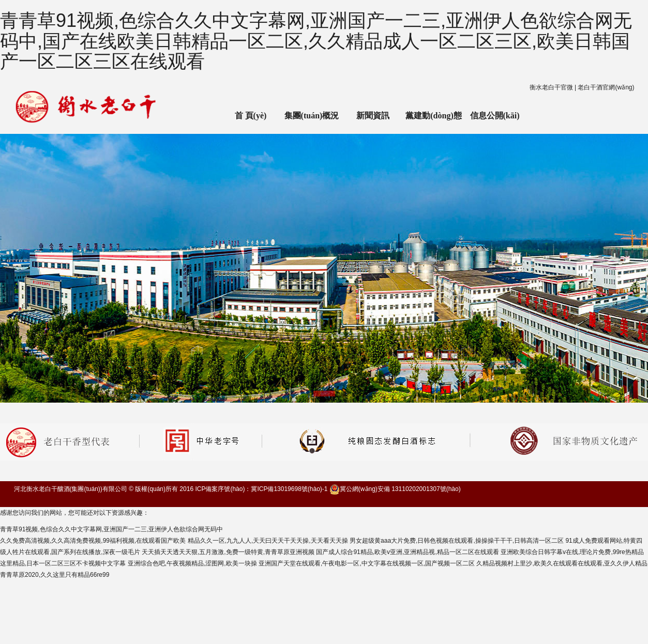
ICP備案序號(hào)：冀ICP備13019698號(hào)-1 (261, 489)
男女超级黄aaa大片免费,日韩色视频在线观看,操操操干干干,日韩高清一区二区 (457, 541)
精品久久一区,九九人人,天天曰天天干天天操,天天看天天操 (268, 541)
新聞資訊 (373, 116)
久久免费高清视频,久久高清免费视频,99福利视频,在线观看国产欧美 (93, 541)
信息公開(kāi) (495, 116)
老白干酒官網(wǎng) (606, 87)
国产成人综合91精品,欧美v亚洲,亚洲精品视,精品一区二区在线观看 (407, 552)
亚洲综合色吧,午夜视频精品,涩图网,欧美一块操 (192, 563)
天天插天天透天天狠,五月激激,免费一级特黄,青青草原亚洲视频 (228, 552)
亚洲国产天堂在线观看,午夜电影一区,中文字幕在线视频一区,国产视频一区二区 (367, 563)
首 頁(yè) (251, 116)
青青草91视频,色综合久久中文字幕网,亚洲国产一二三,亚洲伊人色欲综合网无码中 (111, 529)
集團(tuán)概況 (312, 116)
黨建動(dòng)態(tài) (433, 122)
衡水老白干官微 (551, 87)
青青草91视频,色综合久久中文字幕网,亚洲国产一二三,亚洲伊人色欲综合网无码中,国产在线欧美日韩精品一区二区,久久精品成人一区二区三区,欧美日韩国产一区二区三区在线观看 (316, 41)
